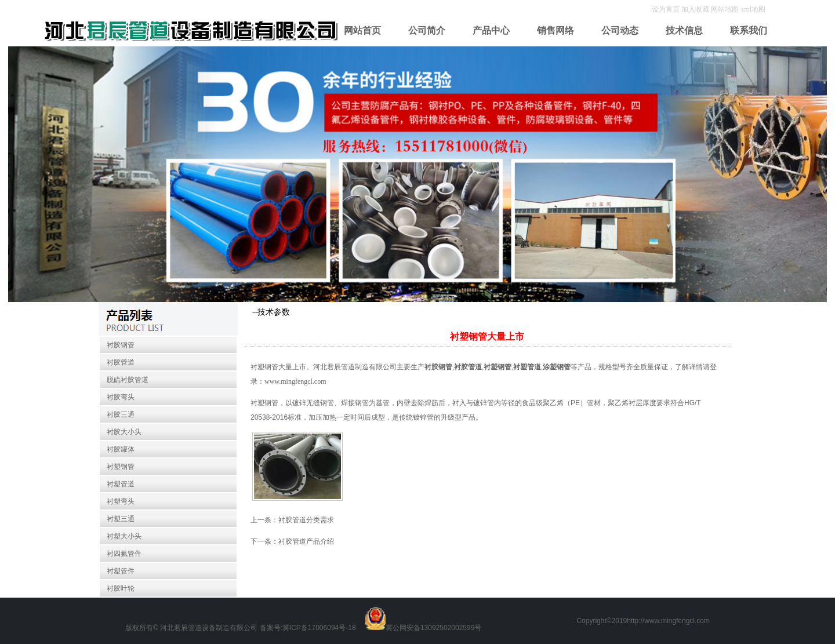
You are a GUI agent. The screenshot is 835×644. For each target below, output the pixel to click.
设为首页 (667, 9)
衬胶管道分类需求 (306, 520)
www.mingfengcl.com (295, 381)
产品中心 (491, 30)
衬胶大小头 (124, 432)
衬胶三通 (121, 414)
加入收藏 (696, 9)
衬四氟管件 (124, 554)
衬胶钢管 (121, 345)
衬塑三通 (121, 519)
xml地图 (753, 9)
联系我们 (749, 30)
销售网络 (556, 30)
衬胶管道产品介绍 (306, 541)
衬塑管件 (121, 571)
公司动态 (620, 30)
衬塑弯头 (121, 501)
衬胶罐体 (121, 449)
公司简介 (427, 30)
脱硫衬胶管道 (128, 380)
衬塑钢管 (121, 467)
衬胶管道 (121, 362)
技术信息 (684, 30)
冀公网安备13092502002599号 (433, 628)
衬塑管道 (121, 484)
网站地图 (725, 9)
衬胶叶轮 (121, 588)
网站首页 (362, 30)
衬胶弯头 (121, 397)
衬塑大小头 (124, 536)
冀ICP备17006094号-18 (319, 628)
